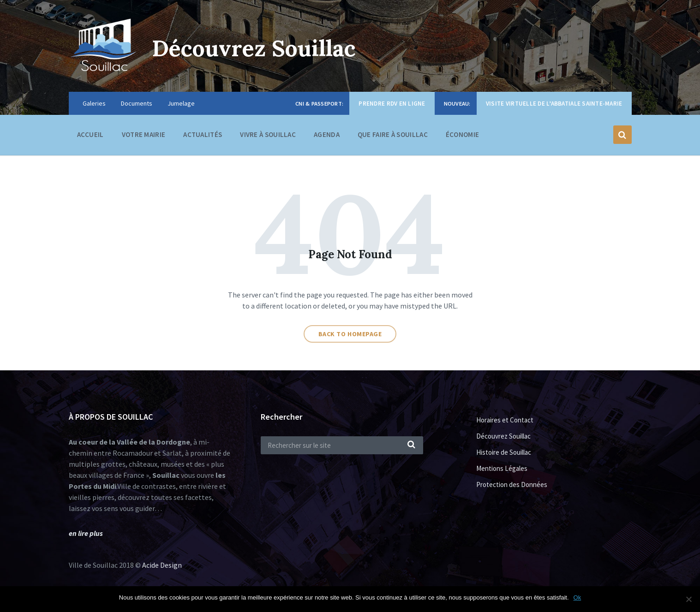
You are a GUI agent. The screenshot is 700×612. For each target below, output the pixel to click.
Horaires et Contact (505, 420)
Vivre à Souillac (268, 137)
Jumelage (181, 103)
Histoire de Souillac (504, 452)
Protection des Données (512, 484)
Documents (137, 103)
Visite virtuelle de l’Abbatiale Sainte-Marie (554, 104)
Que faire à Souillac (393, 137)
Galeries (94, 103)
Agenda (327, 134)
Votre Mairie (144, 137)
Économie (462, 137)
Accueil (90, 134)
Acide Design (162, 565)
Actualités (203, 134)
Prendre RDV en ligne (392, 104)
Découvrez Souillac (254, 48)
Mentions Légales (502, 468)
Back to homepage (350, 334)
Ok (577, 597)
